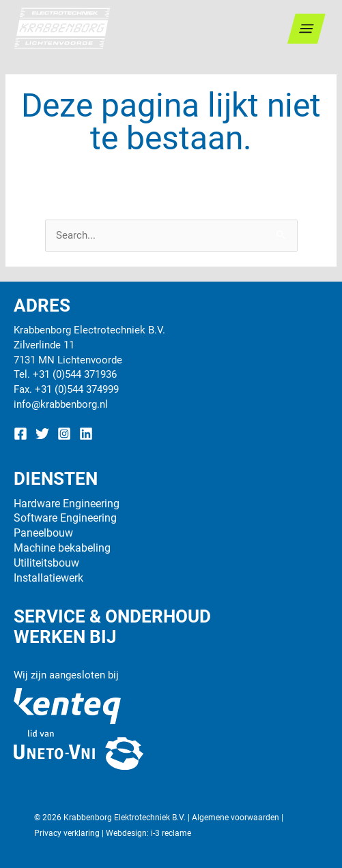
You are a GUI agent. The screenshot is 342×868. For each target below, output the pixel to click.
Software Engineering (65, 518)
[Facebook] (20, 434)
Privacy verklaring (67, 833)
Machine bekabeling (62, 548)
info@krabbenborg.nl (61, 404)
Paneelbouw (43, 533)
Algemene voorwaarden (236, 818)
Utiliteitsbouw (46, 563)
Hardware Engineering (67, 504)
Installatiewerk (48, 578)
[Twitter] (42, 434)
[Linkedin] (86, 434)
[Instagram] (64, 434)
